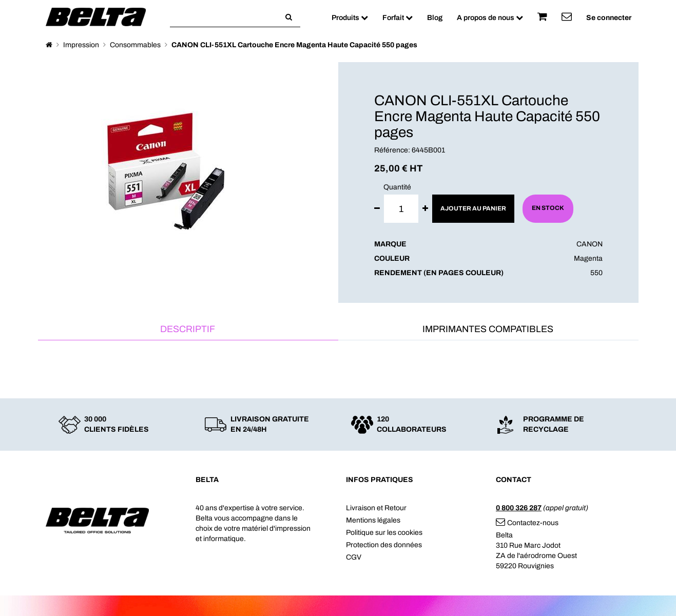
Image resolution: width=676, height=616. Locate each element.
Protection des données (384, 545)
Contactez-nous (527, 523)
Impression (81, 45)
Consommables (135, 45)
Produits (350, 18)
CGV (354, 557)
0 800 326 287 (519, 508)
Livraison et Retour (376, 508)
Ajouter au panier (473, 208)
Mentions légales (373, 520)
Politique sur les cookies (384, 533)
